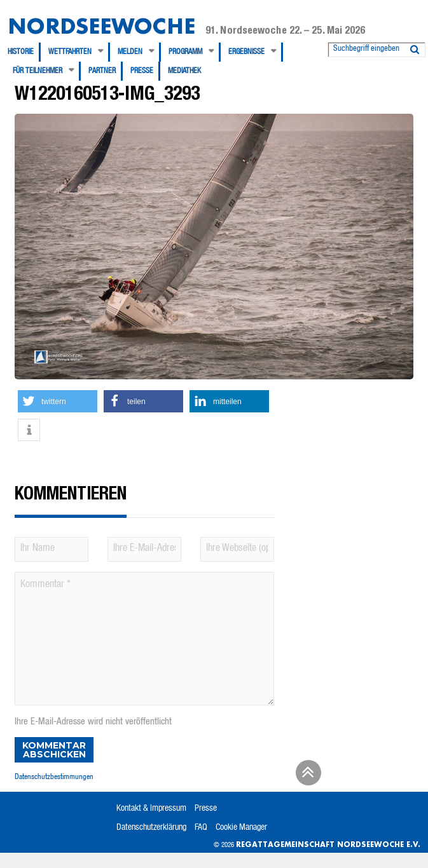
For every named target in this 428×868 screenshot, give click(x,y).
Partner (102, 71)
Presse (142, 71)
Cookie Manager (241, 828)
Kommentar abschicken (54, 750)
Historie (21, 52)
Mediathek (184, 71)
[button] (58, 401)
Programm (185, 52)
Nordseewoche (101, 26)
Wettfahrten (70, 52)
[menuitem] (24, 52)
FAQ (201, 828)
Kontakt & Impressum (151, 809)
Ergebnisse (246, 52)
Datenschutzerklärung (151, 828)
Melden (130, 52)
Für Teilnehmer (38, 71)
